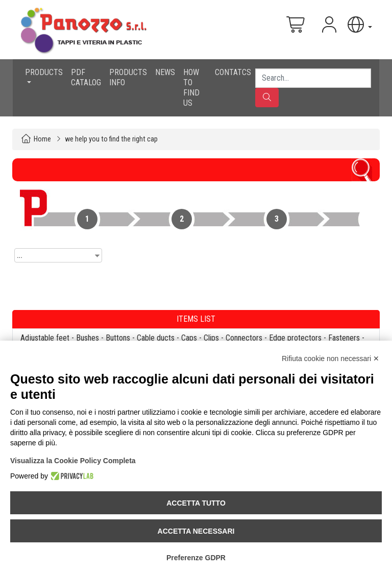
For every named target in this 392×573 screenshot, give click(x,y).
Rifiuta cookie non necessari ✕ (330, 359)
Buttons (118, 338)
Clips (211, 338)
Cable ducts (156, 338)
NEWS (165, 72)
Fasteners (344, 338)
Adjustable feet (45, 338)
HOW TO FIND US (191, 88)
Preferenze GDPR (196, 558)
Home (42, 139)
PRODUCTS (44, 72)
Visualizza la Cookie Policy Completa (73, 461)
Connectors (244, 338)
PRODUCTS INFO (128, 77)
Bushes (88, 338)
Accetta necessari (196, 531)
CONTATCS (233, 72)
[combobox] (58, 255)
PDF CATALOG (86, 77)
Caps (189, 338)
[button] (359, 25)
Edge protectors (295, 338)
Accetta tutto (196, 503)
